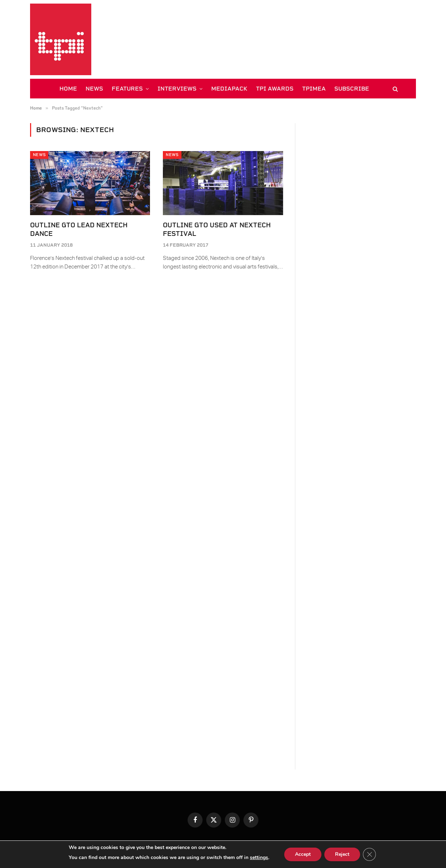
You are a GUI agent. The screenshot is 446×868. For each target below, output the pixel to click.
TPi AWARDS (275, 89)
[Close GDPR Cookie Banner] (369, 854)
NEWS (94, 89)
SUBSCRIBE (352, 89)
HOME (68, 89)
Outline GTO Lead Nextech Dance (79, 229)
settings (259, 857)
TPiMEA (314, 89)
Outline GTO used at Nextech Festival (217, 229)
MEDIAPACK (229, 89)
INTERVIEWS (177, 89)
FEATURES (127, 89)
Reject (342, 854)
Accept (303, 854)
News (39, 155)
